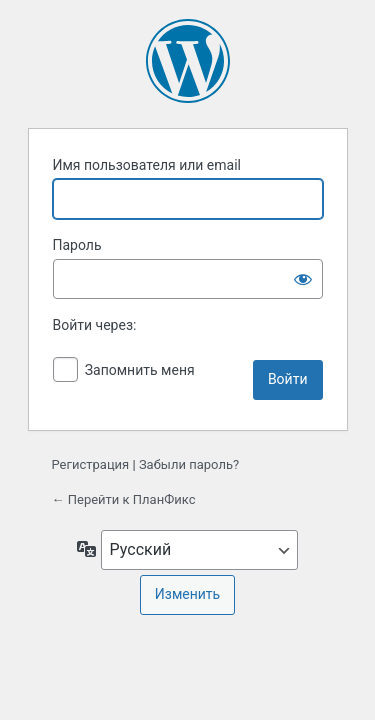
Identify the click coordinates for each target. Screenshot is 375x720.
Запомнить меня (140, 370)
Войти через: (95, 325)
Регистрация (91, 464)
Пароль (77, 245)
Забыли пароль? (189, 464)
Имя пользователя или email (147, 165)
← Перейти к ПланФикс (124, 499)
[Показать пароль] (303, 279)
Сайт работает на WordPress (188, 61)
